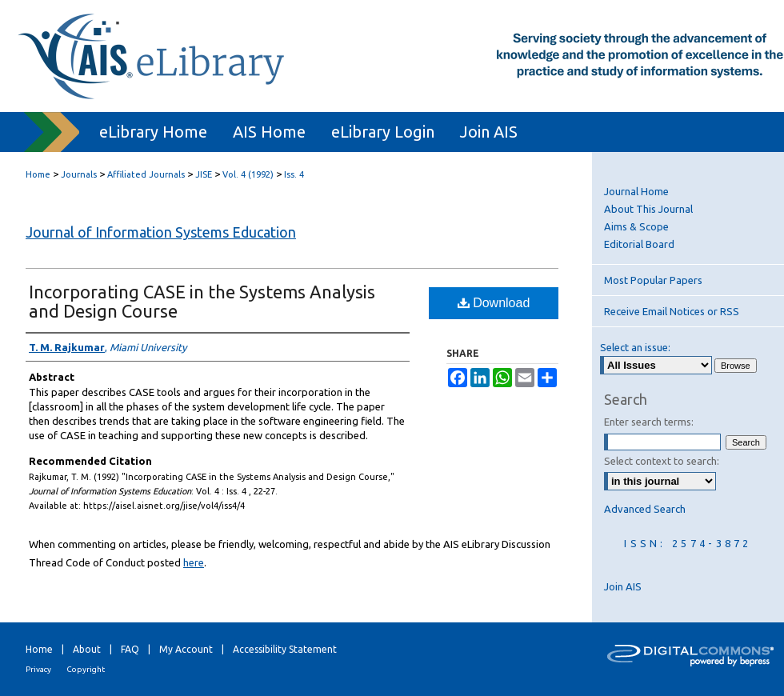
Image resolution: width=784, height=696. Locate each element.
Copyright (86, 669)
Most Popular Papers (653, 280)
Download (494, 303)
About (87, 649)
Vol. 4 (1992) (248, 174)
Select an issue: (635, 347)
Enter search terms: (649, 422)
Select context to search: (662, 461)
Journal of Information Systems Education (161, 232)
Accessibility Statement (285, 649)
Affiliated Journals (146, 174)
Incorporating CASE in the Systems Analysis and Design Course (202, 301)
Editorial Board (639, 244)
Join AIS (623, 586)
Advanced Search (645, 509)
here (194, 562)
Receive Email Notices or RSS (672, 311)
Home (38, 174)
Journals (79, 174)
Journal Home (636, 191)
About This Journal (648, 209)
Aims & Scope (636, 226)
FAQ (130, 649)
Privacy (38, 669)
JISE (204, 174)
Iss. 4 (294, 174)
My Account (186, 649)
